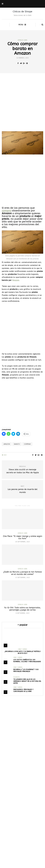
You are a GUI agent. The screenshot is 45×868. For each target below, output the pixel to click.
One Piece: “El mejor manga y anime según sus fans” (23, 537)
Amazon (16, 280)
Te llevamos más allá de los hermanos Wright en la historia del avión (27, 681)
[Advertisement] (22, 102)
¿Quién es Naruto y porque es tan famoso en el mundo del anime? (23, 573)
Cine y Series (22, 649)
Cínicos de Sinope (22, 12)
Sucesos (16, 677)
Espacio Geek (23, 40)
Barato (17, 444)
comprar (27, 444)
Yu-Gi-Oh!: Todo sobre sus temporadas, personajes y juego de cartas (22, 609)
